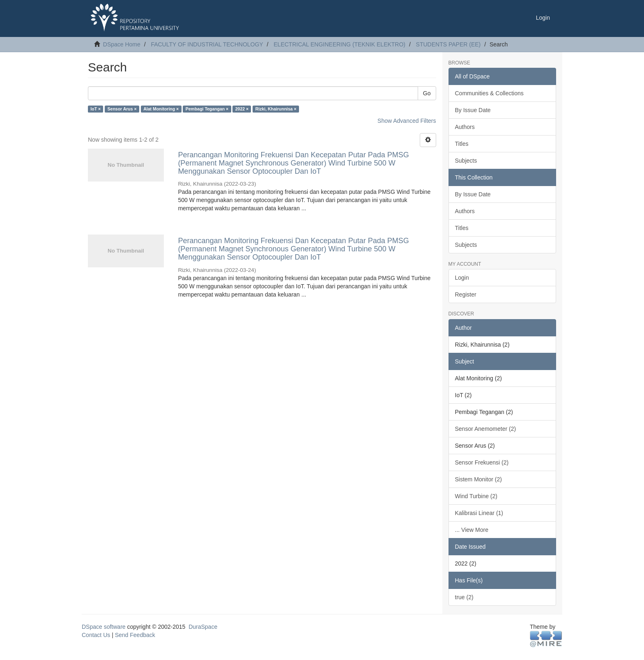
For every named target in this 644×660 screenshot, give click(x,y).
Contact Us (96, 635)
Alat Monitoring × (161, 109)
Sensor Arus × (122, 109)
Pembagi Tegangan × (207, 109)
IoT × (95, 109)
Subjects (466, 161)
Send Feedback (135, 635)
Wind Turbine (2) (476, 496)
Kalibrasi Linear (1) (479, 513)
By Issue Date (473, 110)
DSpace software (104, 627)
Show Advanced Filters (407, 121)
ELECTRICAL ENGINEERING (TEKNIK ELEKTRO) (339, 44)
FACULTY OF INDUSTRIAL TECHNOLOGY (207, 44)
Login (462, 278)
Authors (465, 127)
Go (427, 93)
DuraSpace (203, 627)
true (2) (464, 597)
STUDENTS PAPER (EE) (448, 44)
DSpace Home (122, 44)
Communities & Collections (489, 93)
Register (466, 294)
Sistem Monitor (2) (478, 479)
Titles (462, 144)
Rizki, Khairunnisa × (276, 109)
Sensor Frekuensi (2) (482, 462)
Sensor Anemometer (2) (486, 429)
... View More (472, 530)
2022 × (242, 109)
